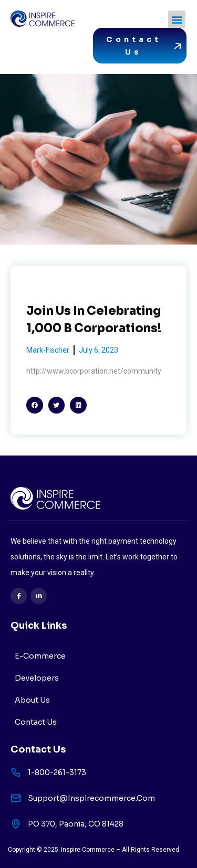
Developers (37, 678)
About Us (32, 700)
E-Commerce (40, 656)
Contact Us (36, 722)
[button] (177, 19)
